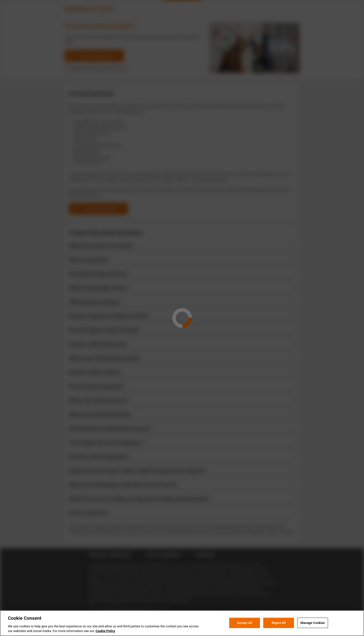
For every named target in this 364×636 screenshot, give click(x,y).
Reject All (279, 630)
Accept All (245, 630)
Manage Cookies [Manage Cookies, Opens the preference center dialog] (313, 630)
